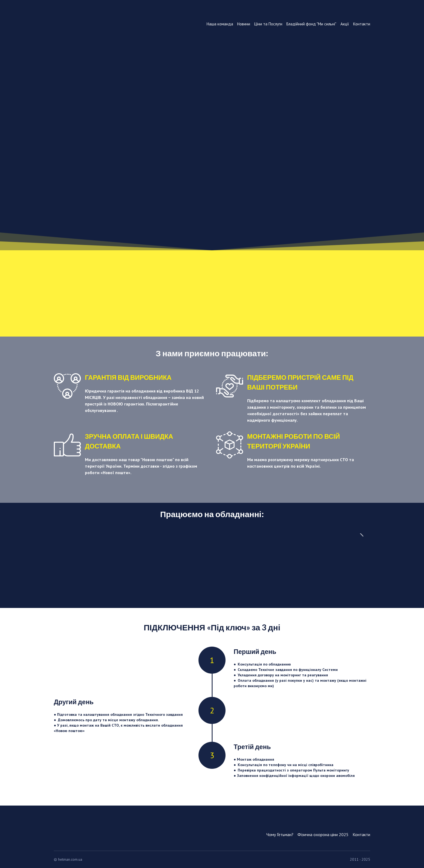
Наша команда (220, 24)
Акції (345, 24)
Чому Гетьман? (280, 834)
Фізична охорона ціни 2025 (323, 834)
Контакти (362, 24)
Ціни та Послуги (268, 24)
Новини (244, 24)
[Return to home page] (93, 43)
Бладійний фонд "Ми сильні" (311, 24)
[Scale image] (93, 563)
